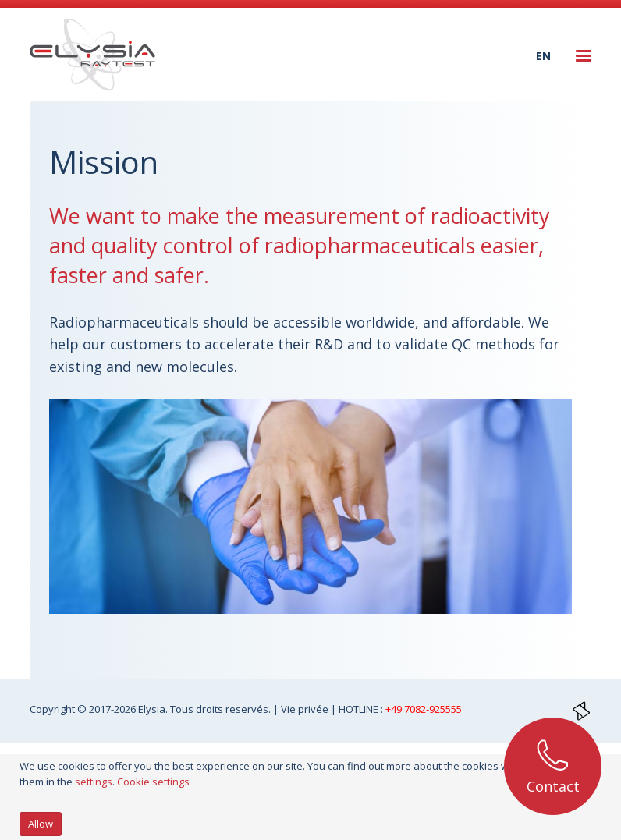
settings (94, 782)
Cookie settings (153, 782)
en (543, 56)
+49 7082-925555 (424, 709)
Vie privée (306, 709)
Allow (41, 824)
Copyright (53, 709)
